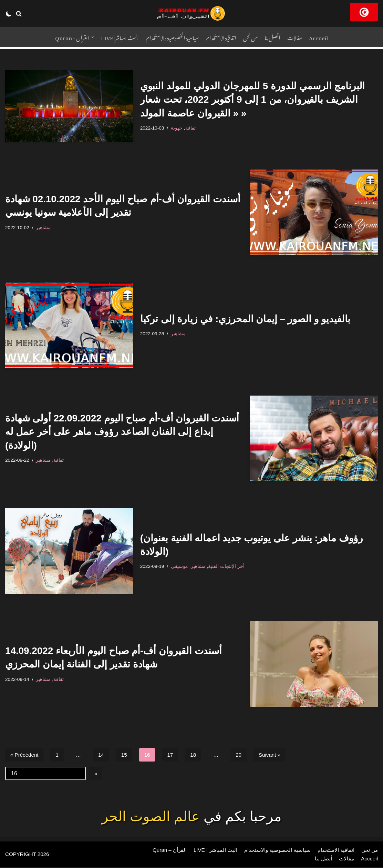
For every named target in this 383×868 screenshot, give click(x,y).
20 (243, 755)
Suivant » (275, 755)
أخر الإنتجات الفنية (228, 566)
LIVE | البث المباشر (117, 37)
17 (174, 755)
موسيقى (181, 566)
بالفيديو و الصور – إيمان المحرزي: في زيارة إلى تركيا (245, 319)
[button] (19, 14)
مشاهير (45, 227)
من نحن (252, 37)
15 (127, 755)
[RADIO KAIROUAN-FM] (191, 13)
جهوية (178, 128)
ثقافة (192, 128)
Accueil (323, 37)
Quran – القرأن (163, 851)
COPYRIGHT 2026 (28, 855)
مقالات (298, 37)
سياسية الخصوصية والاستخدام (172, 37)
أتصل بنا (275, 37)
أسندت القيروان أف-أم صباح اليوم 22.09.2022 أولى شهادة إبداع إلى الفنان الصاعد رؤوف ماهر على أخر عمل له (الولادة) (122, 432)
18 (197, 755)
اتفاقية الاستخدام (221, 37)
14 (103, 755)
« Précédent (25, 755)
